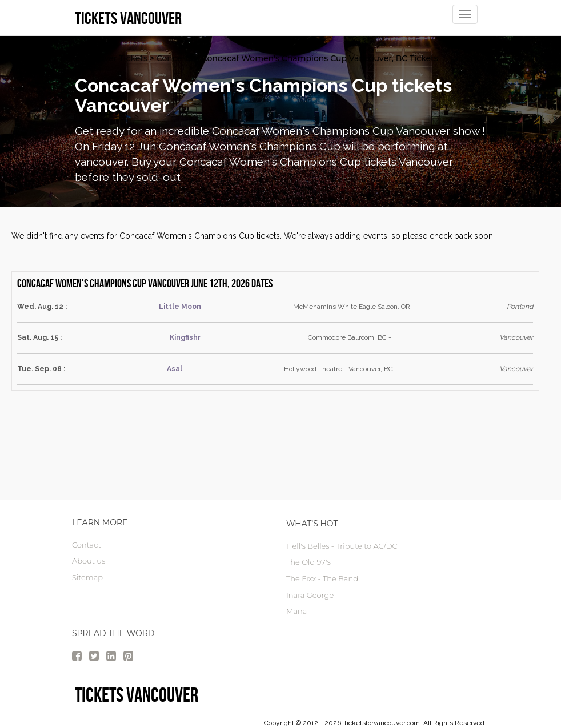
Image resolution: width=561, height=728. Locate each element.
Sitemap (87, 577)
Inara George (310, 595)
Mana (296, 611)
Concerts (175, 58)
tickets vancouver (137, 695)
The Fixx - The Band (322, 578)
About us (89, 561)
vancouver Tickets (111, 58)
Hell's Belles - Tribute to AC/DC (342, 546)
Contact (87, 545)
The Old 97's (308, 562)
